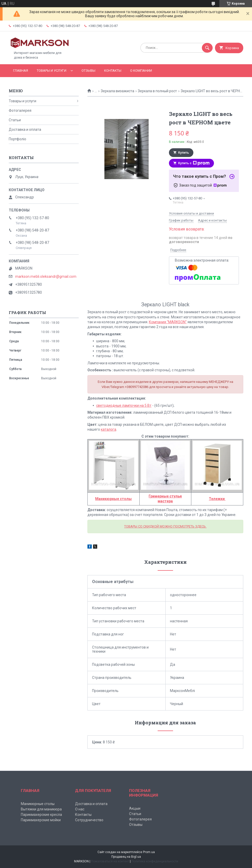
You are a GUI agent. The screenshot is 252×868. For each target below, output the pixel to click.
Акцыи (135, 808)
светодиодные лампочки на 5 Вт (124, 405)
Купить (184, 153)
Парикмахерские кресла (41, 815)
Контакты (113, 71)
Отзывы (88, 71)
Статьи (15, 120)
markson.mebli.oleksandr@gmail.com (46, 276)
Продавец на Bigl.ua (126, 857)
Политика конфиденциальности (155, 861)
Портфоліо (17, 139)
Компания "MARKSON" (168, 322)
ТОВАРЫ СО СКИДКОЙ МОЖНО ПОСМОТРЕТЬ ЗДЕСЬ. (165, 526)
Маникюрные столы (38, 804)
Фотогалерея (20, 110)
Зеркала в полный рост (157, 91)
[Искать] (207, 48)
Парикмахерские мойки (41, 820)
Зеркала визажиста (118, 91)
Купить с (194, 163)
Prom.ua (149, 852)
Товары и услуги (52, 71)
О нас (80, 809)
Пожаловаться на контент (110, 861)
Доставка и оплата (25, 130)
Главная (21, 71)
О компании (141, 71)
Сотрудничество (89, 820)
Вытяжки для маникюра (41, 809)
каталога (109, 429)
